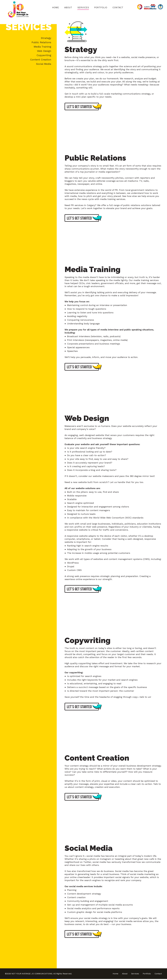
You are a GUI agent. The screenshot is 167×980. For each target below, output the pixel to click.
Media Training (42, 47)
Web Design (44, 51)
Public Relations (41, 42)
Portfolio (101, 7)
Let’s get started (84, 107)
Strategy (46, 38)
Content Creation (41, 60)
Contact (118, 7)
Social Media (44, 64)
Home (56, 7)
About (68, 7)
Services (83, 7)
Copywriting (44, 55)
